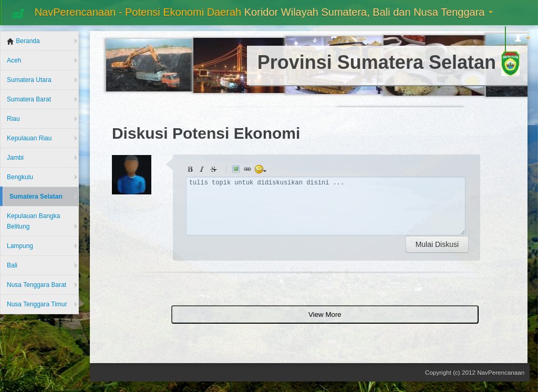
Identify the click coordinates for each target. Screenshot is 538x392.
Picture (237, 171)
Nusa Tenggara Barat (37, 285)
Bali (12, 265)
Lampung (20, 246)
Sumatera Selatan (36, 197)
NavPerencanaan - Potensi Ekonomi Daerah (251, 13)
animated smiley (261, 171)
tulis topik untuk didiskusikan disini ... (326, 206)
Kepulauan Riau (29, 138)
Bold (192, 171)
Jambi (15, 158)
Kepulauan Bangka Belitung (33, 221)
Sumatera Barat (29, 99)
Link (249, 171)
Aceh (14, 60)
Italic (203, 171)
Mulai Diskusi (437, 244)
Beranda (23, 41)
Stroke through (215, 171)
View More (325, 314)
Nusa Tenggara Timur (37, 304)
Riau (13, 119)
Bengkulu (20, 177)
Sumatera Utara (29, 80)
